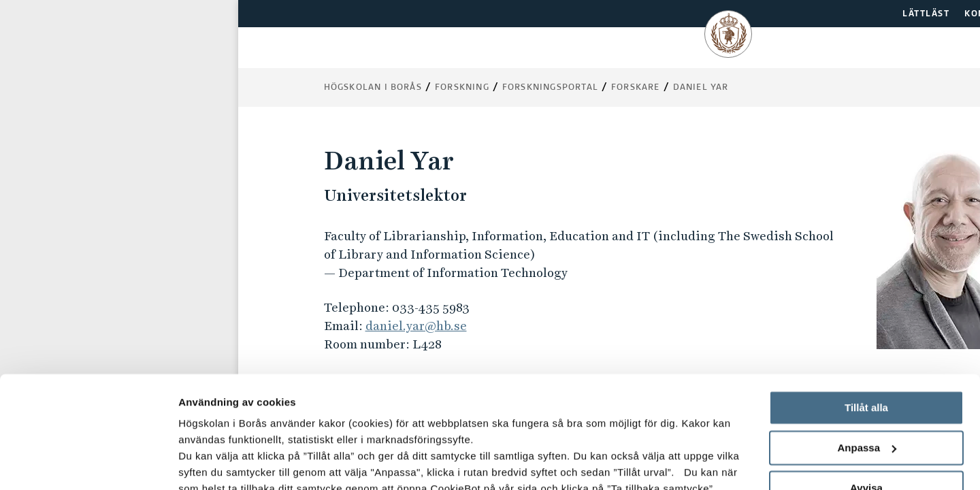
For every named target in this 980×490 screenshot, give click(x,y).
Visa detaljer (209, 463)
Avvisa (866, 392)
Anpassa (867, 352)
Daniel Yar (701, 88)
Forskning (462, 88)
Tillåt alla (866, 312)
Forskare (636, 88)
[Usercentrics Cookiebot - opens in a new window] (88, 463)
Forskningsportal (550, 88)
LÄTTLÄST (926, 14)
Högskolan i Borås (373, 88)
